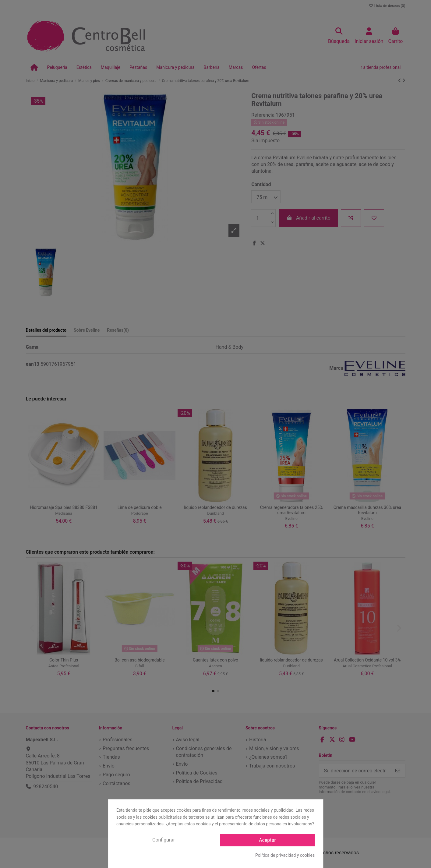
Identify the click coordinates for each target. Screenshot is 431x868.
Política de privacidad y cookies (285, 855)
